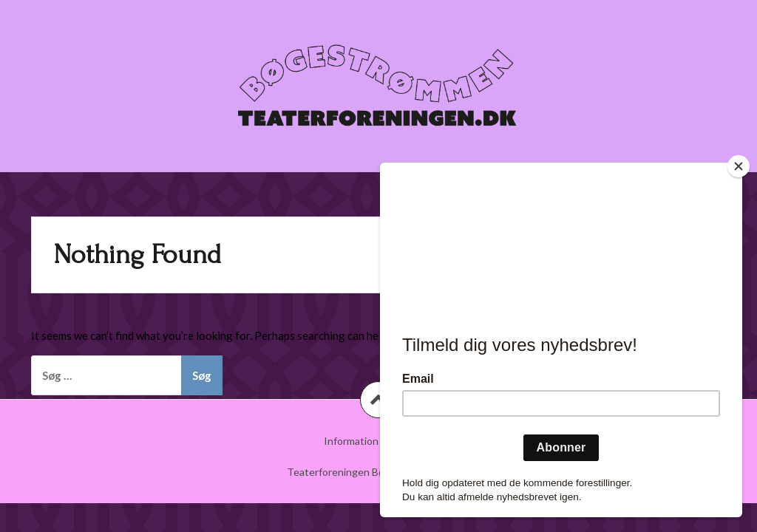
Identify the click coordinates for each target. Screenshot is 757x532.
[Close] (739, 166)
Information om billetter (379, 441)
